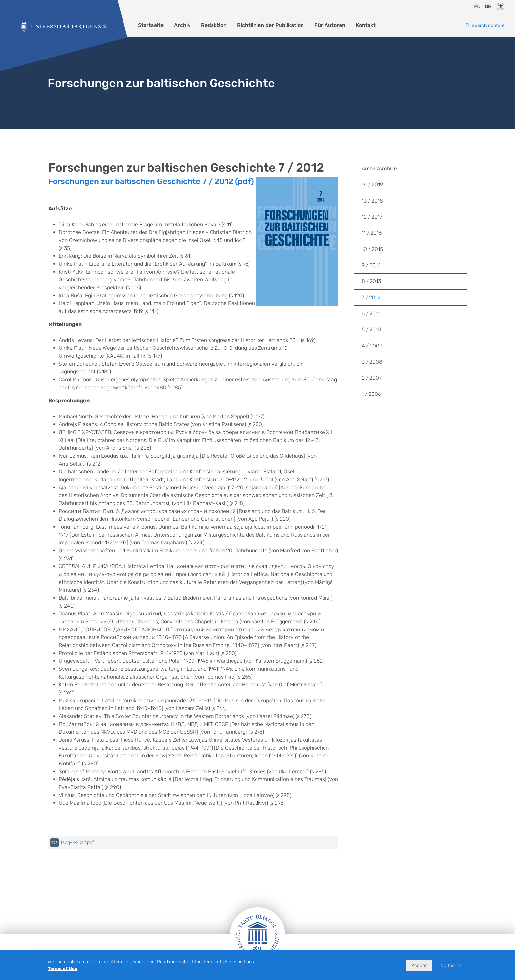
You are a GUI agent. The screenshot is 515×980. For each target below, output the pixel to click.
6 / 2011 (371, 313)
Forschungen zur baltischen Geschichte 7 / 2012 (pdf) (151, 181)
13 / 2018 (372, 201)
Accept (419, 965)
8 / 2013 (371, 281)
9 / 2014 (371, 265)
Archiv (182, 25)
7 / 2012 (371, 297)
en (477, 6)
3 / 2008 (372, 362)
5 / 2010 (371, 330)
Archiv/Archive (379, 168)
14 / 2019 (372, 185)
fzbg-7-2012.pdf (77, 842)
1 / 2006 (371, 394)
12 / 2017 (372, 217)
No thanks (451, 965)
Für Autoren (330, 25)
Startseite (151, 25)
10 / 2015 (372, 249)
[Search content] (485, 25)
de (488, 6)
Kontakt (366, 25)
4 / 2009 (372, 346)
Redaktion (214, 25)
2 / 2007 (372, 378)
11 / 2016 (372, 233)
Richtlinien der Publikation (270, 25)
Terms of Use (62, 969)
